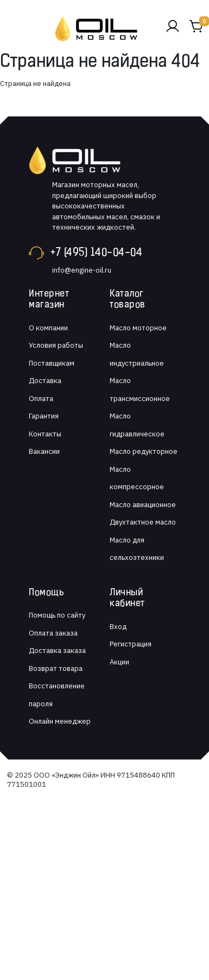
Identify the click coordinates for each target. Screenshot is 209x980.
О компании (48, 328)
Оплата (41, 399)
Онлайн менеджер (60, 721)
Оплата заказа (53, 633)
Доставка (45, 381)
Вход (118, 627)
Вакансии (44, 451)
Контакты (45, 434)
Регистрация (131, 644)
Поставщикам (52, 363)
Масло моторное (138, 328)
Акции (119, 662)
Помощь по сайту (57, 615)
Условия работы (56, 345)
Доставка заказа (57, 651)
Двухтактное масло (143, 522)
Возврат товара (56, 668)
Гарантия (44, 416)
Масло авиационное (143, 505)
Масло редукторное (144, 451)
